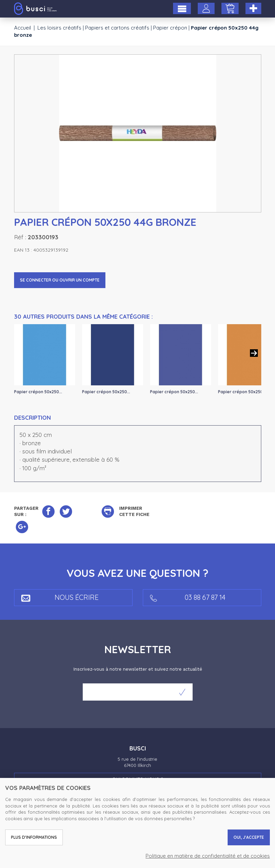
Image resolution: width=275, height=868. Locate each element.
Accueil (22, 28)
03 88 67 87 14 (188, 597)
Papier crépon (170, 28)
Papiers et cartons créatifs (117, 28)
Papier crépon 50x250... (38, 392)
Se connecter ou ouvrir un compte (60, 280)
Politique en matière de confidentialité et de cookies (208, 856)
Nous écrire (60, 597)
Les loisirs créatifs (59, 28)
